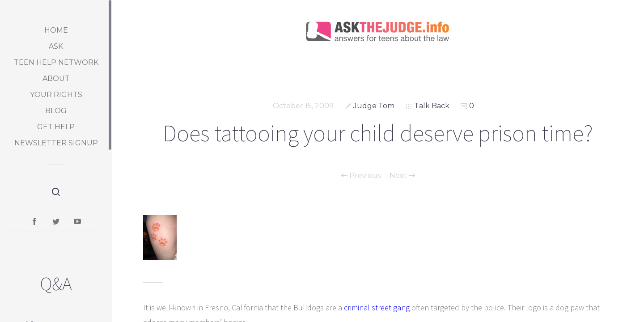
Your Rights (56, 95)
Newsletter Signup (56, 143)
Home (56, 30)
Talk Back (432, 106)
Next (402, 176)
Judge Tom (374, 106)
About (56, 78)
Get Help (56, 127)
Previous (361, 176)
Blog (56, 111)
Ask (56, 46)
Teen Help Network (56, 62)
